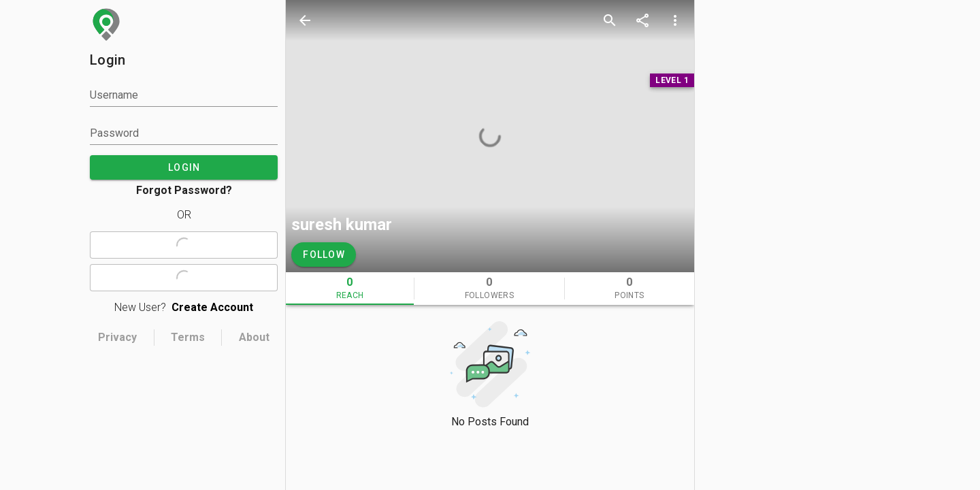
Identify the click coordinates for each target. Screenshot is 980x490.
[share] (642, 20)
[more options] (675, 20)
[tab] (350, 289)
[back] (305, 20)
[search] (610, 20)
